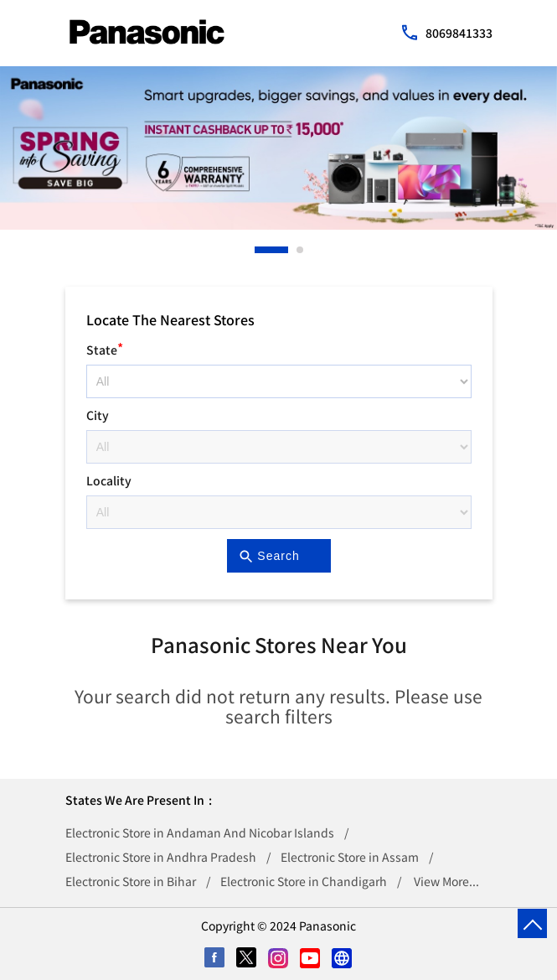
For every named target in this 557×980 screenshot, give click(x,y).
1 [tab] (259, 250)
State (105, 347)
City (98, 415)
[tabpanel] (278, 148)
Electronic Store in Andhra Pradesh (161, 857)
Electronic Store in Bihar (131, 881)
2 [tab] (301, 250)
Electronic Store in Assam (350, 857)
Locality (109, 480)
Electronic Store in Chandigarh (304, 881)
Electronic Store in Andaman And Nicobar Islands (200, 832)
